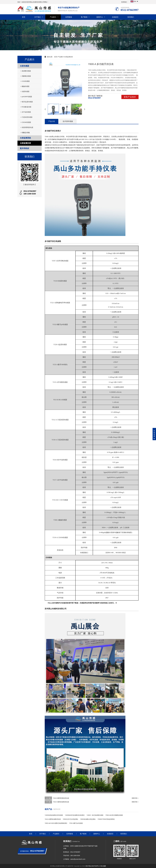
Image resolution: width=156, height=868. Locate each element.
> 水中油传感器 (26, 112)
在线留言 (115, 17)
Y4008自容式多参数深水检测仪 (75, 815)
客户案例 (84, 17)
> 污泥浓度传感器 (26, 117)
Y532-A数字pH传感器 (76, 823)
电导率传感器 (65, 303)
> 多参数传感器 (26, 71)
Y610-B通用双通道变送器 (61, 798)
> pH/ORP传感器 (26, 97)
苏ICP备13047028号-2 (93, 866)
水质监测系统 (25, 138)
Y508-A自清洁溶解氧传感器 (114, 815)
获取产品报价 (130, 97)
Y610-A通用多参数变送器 (61, 802)
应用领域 (69, 17)
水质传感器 (25, 66)
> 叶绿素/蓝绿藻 (26, 107)
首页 (24, 17)
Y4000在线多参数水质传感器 (54, 815)
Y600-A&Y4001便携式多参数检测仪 (56, 823)
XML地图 (103, 866)
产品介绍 (52, 121)
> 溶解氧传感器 (26, 76)
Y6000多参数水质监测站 (88, 819)
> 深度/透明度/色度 (27, 127)
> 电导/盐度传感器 (27, 102)
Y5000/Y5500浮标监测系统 (106, 819)
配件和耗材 (25, 148)
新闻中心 (100, 17)
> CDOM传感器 (26, 122)
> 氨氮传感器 (25, 86)
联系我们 (124, 2)
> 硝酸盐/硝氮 (25, 133)
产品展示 (53, 17)
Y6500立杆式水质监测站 (70, 819)
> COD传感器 (25, 81)
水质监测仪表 (25, 143)
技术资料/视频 (68, 121)
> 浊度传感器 (25, 91)
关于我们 (38, 17)
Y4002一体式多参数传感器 (95, 815)
